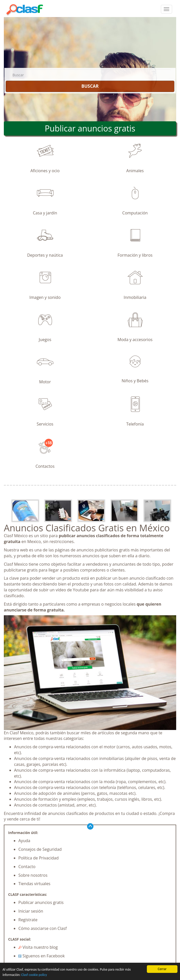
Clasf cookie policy (34, 975)
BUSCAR (90, 86)
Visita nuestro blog (38, 947)
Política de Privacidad (38, 858)
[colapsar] (166, 9)
